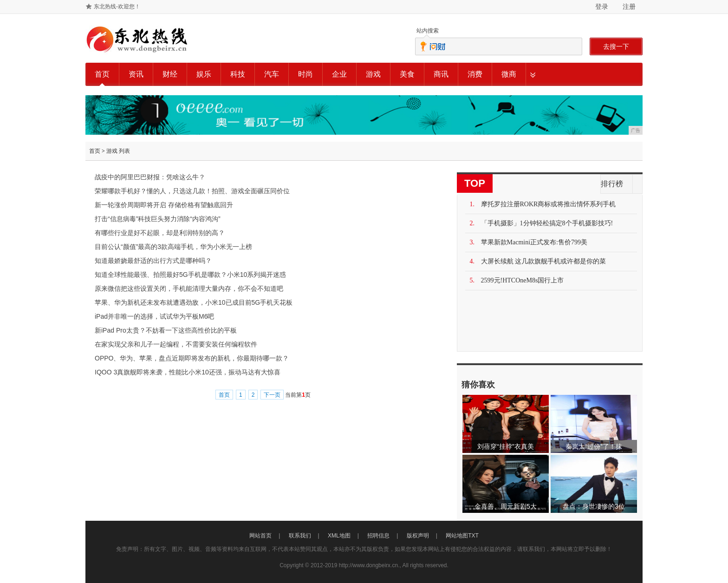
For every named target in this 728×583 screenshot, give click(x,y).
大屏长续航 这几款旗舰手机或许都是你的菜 (544, 261)
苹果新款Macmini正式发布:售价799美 (534, 242)
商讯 (441, 74)
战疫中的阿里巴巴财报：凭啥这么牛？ (150, 177)
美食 (407, 74)
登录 (602, 7)
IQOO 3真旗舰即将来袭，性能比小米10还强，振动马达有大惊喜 (188, 372)
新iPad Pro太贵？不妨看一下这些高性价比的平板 (166, 330)
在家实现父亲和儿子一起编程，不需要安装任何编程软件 (176, 344)
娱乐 (204, 74)
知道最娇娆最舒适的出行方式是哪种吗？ (153, 261)
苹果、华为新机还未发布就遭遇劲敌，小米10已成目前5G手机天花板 (194, 302)
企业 (339, 74)
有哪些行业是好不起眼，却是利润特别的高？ (160, 233)
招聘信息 (378, 536)
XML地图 (339, 536)
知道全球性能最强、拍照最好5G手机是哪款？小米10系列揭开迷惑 (190, 275)
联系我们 (300, 536)
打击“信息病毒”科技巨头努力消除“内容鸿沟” (158, 219)
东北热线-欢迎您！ (117, 7)
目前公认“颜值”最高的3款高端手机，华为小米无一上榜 (173, 247)
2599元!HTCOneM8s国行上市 (523, 280)
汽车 (272, 74)
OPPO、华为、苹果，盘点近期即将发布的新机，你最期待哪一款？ (192, 358)
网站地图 (457, 536)
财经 (170, 74)
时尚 (305, 74)
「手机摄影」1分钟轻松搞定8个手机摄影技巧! (547, 223)
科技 (238, 74)
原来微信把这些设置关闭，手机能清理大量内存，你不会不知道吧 (189, 288)
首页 (102, 74)
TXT (473, 536)
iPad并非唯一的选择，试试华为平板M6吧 (154, 316)
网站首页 (260, 536)
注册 (629, 7)
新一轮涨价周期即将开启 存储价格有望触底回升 (164, 205)
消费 (475, 74)
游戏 (373, 74)
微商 (509, 74)
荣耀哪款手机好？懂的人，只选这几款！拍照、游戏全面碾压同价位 (192, 191)
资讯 (136, 74)
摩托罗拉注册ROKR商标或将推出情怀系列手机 (549, 204)
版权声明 (418, 536)
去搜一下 (616, 46)
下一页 (272, 395)
